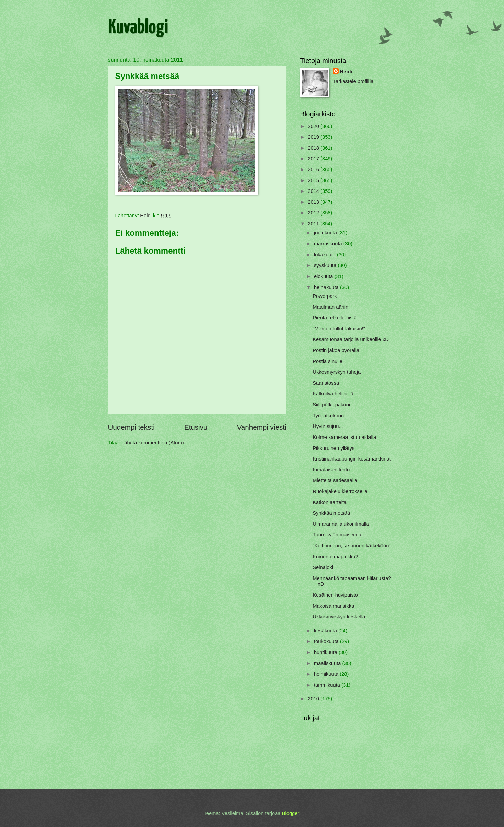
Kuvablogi (138, 28)
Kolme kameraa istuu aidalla (344, 437)
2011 (314, 224)
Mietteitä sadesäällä (335, 480)
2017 (314, 159)
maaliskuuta (328, 663)
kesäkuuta (326, 631)
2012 (314, 213)
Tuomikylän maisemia (337, 535)
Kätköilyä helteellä (333, 394)
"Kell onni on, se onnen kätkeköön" (351, 546)
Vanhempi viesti (262, 427)
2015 (314, 180)
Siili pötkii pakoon (332, 405)
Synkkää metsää (331, 513)
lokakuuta (325, 255)
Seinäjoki (323, 567)
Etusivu (196, 427)
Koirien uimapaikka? (335, 557)
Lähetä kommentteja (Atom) (153, 443)
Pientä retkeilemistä (335, 318)
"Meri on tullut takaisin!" (339, 329)
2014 (314, 191)
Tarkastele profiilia (353, 81)
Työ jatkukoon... (330, 416)
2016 (314, 170)
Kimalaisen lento (331, 470)
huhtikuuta (326, 652)
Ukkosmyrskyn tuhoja (337, 372)
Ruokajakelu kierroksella (340, 491)
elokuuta (324, 276)
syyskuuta (326, 265)
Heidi (346, 72)
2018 (314, 148)
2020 (314, 126)
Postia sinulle (327, 361)
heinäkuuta (327, 287)
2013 (314, 202)
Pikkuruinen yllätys (333, 448)
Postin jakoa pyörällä (336, 350)
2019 (314, 137)
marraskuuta (329, 244)
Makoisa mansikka (333, 606)
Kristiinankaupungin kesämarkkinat (351, 459)
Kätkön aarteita (330, 502)
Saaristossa (326, 383)
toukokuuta (327, 641)
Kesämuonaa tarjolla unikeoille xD (351, 339)
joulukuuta (326, 233)
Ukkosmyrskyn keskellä (339, 617)
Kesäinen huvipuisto (335, 595)
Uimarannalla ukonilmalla (341, 524)
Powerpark (325, 296)
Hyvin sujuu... (328, 426)
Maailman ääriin (330, 307)
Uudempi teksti (131, 427)
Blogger (291, 813)
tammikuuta (328, 685)
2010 (314, 699)
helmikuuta (327, 674)
